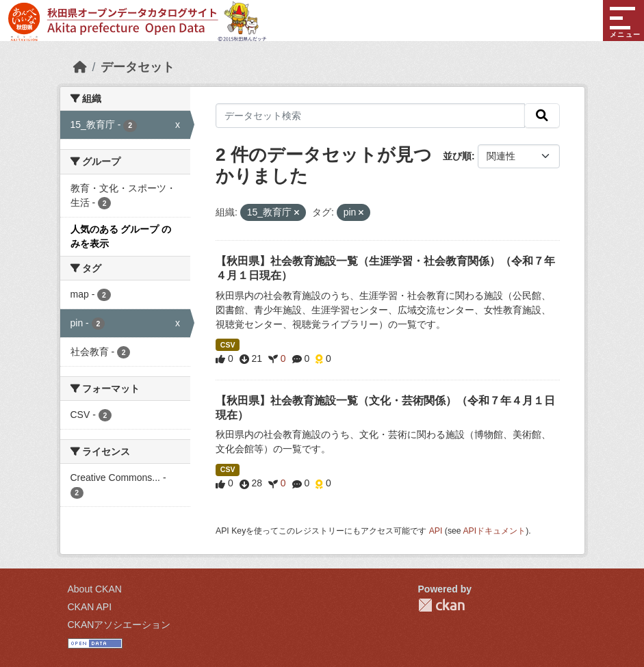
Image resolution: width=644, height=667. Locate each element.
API (436, 531)
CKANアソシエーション (119, 625)
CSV (228, 345)
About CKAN (95, 589)
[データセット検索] (370, 116)
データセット (138, 67)
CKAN (441, 605)
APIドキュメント (494, 531)
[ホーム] (80, 67)
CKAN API (90, 607)
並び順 (457, 156)
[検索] (542, 116)
